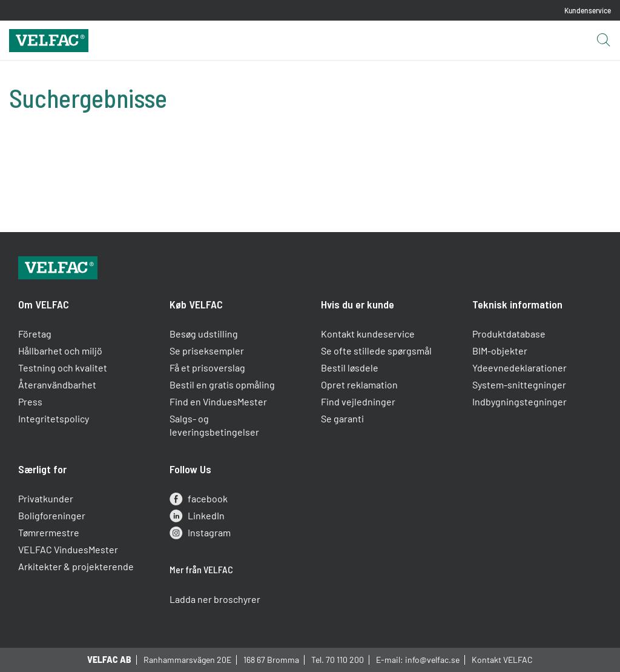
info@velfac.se (432, 660)
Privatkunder (46, 498)
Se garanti (342, 418)
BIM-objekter (500, 351)
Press (30, 401)
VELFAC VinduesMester (68, 549)
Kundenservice (588, 10)
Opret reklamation (359, 384)
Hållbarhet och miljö (60, 351)
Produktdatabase (509, 334)
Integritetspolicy (54, 418)
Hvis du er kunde (358, 304)
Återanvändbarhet (57, 384)
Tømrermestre (49, 532)
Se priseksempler (207, 351)
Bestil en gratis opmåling (222, 384)
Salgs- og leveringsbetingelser (214, 425)
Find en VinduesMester (218, 401)
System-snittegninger (519, 384)
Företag (35, 334)
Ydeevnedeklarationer (519, 368)
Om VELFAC (44, 304)
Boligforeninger (52, 515)
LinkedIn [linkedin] (197, 516)
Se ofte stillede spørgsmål (376, 351)
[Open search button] (603, 41)
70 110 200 (345, 660)
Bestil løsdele (350, 368)
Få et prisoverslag (207, 368)
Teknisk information (517, 304)
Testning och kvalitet (63, 368)
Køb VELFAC (196, 304)
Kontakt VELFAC (502, 660)
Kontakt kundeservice (368, 334)
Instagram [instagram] (200, 533)
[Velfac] (49, 39)
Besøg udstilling (204, 334)
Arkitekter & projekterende (76, 566)
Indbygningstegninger (519, 401)
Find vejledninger (358, 401)
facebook (199, 499)
